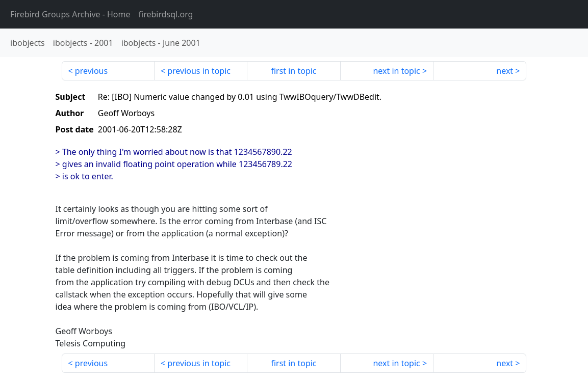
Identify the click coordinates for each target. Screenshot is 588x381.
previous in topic (199, 71)
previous (91, 71)
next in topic (396, 71)
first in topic (293, 71)
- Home (70, 14)
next (505, 71)
